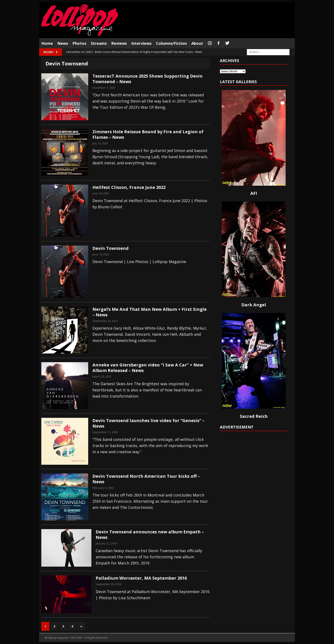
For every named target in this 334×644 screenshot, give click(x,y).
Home (47, 43)
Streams (99, 43)
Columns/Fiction (171, 43)
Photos (79, 43)
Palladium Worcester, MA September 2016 (141, 578)
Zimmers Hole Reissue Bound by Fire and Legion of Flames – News (148, 134)
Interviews (141, 43)
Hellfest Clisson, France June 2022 (129, 187)
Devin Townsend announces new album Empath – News (150, 535)
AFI (254, 193)
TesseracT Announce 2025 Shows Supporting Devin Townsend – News (148, 79)
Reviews (119, 43)
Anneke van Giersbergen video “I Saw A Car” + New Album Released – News (148, 368)
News (63, 43)
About (197, 43)
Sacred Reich (254, 416)
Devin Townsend (111, 248)
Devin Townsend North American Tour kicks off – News (146, 479)
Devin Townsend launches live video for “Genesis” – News (148, 423)
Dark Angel (254, 305)
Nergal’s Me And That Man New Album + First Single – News (150, 312)
